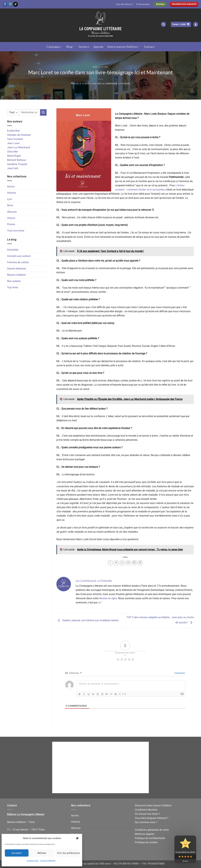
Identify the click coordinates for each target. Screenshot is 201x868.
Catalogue (54, 47)
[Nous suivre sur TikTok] (15, 4)
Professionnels (143, 4)
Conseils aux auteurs (19, 256)
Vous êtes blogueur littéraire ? (152, 818)
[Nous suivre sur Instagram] (10, 4)
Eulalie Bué (13, 131)
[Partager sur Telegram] (140, 563)
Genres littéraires (17, 269)
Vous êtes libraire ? (125, 4)
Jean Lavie (13, 143)
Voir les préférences (68, 853)
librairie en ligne (108, 598)
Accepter (17, 853)
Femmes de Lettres (18, 262)
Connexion (179, 673)
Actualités (13, 250)
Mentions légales (144, 834)
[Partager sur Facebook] (110, 563)
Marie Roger (14, 156)
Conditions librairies (146, 810)
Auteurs (84, 47)
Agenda (98, 47)
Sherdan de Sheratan (19, 135)
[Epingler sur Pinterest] (128, 563)
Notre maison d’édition (124, 47)
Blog (70, 47)
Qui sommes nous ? (146, 822)
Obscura (12, 212)
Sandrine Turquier (17, 164)
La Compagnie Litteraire (116, 84)
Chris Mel (12, 152)
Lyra (10, 199)
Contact (149, 47)
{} (120, 694)
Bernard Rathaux (17, 160)
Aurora (11, 187)
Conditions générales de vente (152, 830)
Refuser (42, 853)
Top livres (13, 287)
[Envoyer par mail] (122, 563)
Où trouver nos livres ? (147, 814)
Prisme (11, 224)
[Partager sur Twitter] (116, 563)
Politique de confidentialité (48, 861)
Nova (10, 205)
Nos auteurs (100, 67)
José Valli (13, 168)
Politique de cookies (33, 861)
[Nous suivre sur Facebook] (5, 4)
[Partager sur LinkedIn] (134, 563)
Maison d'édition (17, 275)
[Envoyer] (43, 112)
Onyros (11, 218)
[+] (124, 694)
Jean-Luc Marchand (18, 147)
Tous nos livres (16, 231)
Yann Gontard (15, 139)
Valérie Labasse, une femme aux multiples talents (87, 620)
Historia (12, 193)
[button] (77, 838)
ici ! (100, 603)
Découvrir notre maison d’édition (153, 806)
